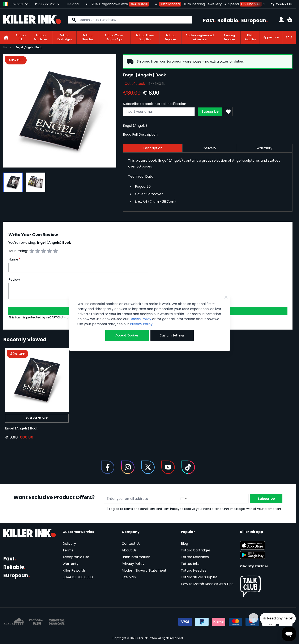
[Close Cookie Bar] (226, 297)
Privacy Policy (141, 324)
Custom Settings (172, 335)
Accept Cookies (127, 335)
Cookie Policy (140, 319)
